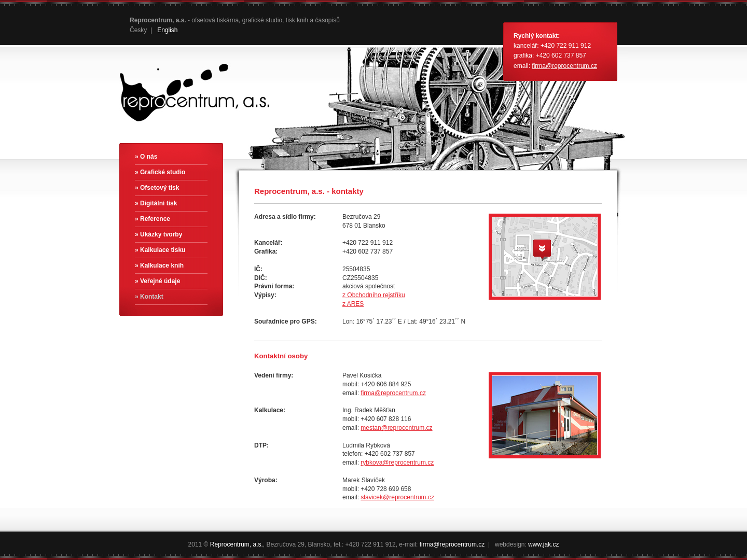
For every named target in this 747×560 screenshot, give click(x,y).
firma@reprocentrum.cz (564, 66)
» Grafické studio (160, 172)
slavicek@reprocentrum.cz (397, 497)
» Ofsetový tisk (157, 188)
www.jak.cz (543, 544)
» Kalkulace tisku (160, 250)
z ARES (353, 304)
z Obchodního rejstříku (374, 295)
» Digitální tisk (156, 203)
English (167, 30)
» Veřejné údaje (157, 281)
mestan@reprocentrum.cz (396, 428)
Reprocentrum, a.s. (237, 544)
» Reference (153, 219)
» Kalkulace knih (159, 265)
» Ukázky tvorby (158, 234)
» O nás (146, 157)
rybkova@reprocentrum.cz (397, 463)
